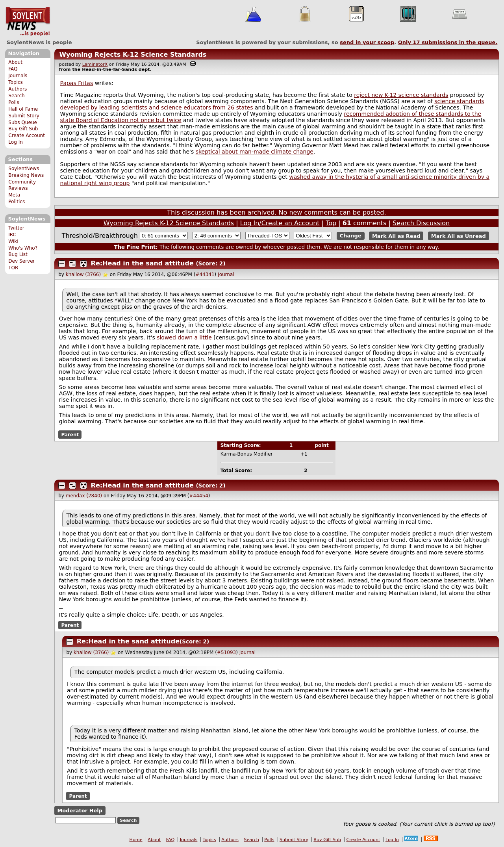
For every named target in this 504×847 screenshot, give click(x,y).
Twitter (16, 228)
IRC (12, 235)
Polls (14, 102)
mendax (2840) (84, 496)
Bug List (18, 254)
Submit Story (24, 116)
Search (17, 96)
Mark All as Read (396, 236)
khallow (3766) (83, 274)
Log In (16, 142)
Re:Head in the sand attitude (142, 263)
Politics (17, 202)
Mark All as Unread (459, 236)
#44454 (199, 496)
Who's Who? (23, 248)
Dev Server (21, 261)
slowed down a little (184, 337)
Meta (14, 195)
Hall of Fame (23, 109)
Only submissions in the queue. (448, 42)
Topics (16, 82)
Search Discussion (421, 223)
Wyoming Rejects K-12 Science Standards (133, 55)
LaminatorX (95, 64)
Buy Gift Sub (23, 129)
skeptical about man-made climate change (255, 152)
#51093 (226, 652)
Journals (18, 76)
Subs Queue (23, 122)
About (15, 62)
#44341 (205, 274)
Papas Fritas (77, 83)
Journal (226, 274)
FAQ (13, 69)
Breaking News (26, 175)
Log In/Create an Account (280, 223)
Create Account (27, 135)
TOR (13, 268)
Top (331, 223)
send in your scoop (367, 42)
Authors (18, 89)
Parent (70, 434)
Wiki (13, 241)
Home (136, 840)
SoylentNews (28, 22)
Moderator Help (80, 811)
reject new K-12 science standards (401, 95)
